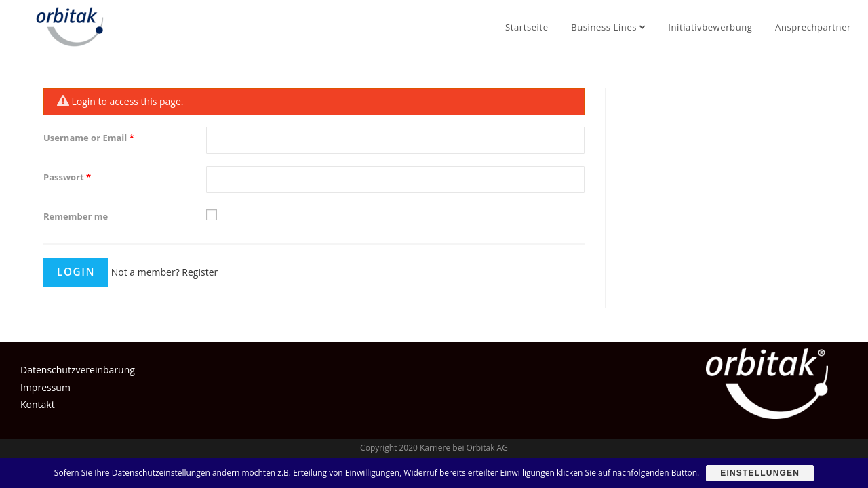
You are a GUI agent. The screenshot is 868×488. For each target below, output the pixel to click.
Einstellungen (760, 473)
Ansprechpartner (813, 27)
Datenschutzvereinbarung (78, 370)
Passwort (67, 177)
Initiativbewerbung (710, 27)
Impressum (45, 387)
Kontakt (38, 404)
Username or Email (89, 138)
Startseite (527, 27)
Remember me (76, 216)
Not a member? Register (165, 272)
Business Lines (608, 27)
